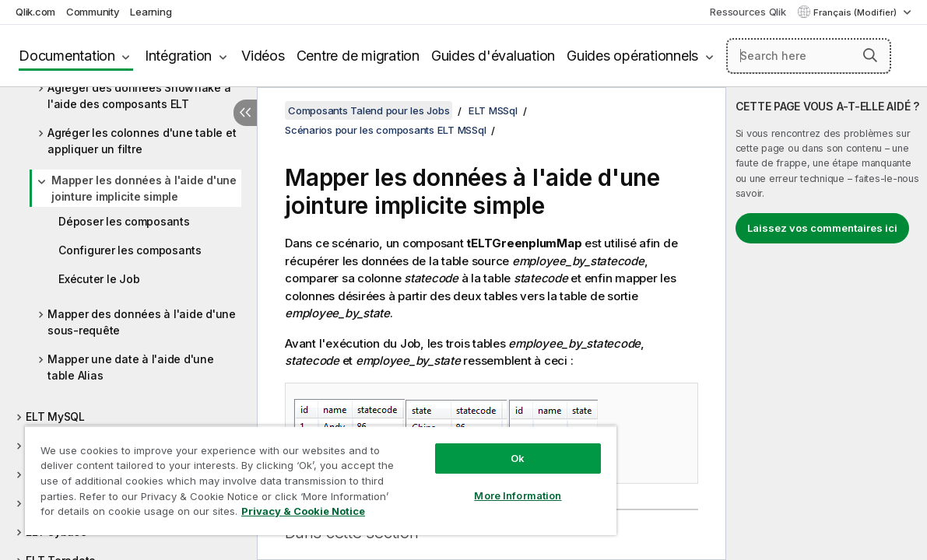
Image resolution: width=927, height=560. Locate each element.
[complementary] (827, 324)
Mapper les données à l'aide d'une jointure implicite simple (144, 188)
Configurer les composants (130, 250)
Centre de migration (358, 56)
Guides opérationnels (632, 56)
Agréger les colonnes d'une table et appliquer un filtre (142, 141)
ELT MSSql (493, 110)
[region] (294, 474)
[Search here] (809, 56)
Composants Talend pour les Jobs (369, 110)
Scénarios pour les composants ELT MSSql (385, 130)
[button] (870, 55)
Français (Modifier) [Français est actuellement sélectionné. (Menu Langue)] (856, 12)
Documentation (67, 56)
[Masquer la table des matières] (245, 113)
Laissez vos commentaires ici (822, 228)
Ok (472, 446)
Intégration (178, 56)
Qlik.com (35, 12)
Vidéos (263, 56)
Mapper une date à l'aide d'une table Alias (131, 367)
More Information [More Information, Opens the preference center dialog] (472, 484)
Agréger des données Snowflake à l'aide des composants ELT (139, 96)
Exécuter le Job (99, 279)
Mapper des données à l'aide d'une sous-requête (142, 322)
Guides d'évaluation (493, 56)
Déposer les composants (124, 221)
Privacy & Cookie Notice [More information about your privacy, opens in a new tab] (131, 514)
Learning (151, 12)
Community (93, 12)
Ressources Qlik (748, 12)
